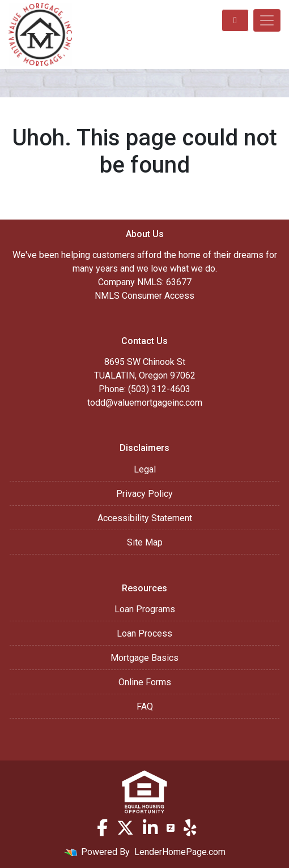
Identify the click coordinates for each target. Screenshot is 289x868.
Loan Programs (145, 609)
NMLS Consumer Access (144, 296)
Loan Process (144, 633)
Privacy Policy (144, 494)
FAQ (145, 706)
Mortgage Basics (144, 658)
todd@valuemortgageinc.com (145, 403)
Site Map (145, 542)
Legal (145, 469)
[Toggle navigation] (267, 20)
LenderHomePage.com (180, 852)
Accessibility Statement (145, 518)
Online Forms (145, 682)
